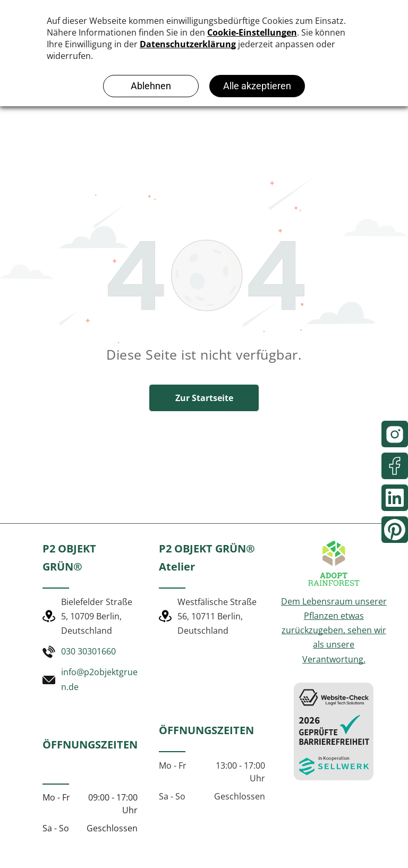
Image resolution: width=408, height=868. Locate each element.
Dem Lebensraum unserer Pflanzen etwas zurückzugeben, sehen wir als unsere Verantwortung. (334, 630)
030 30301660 (88, 651)
